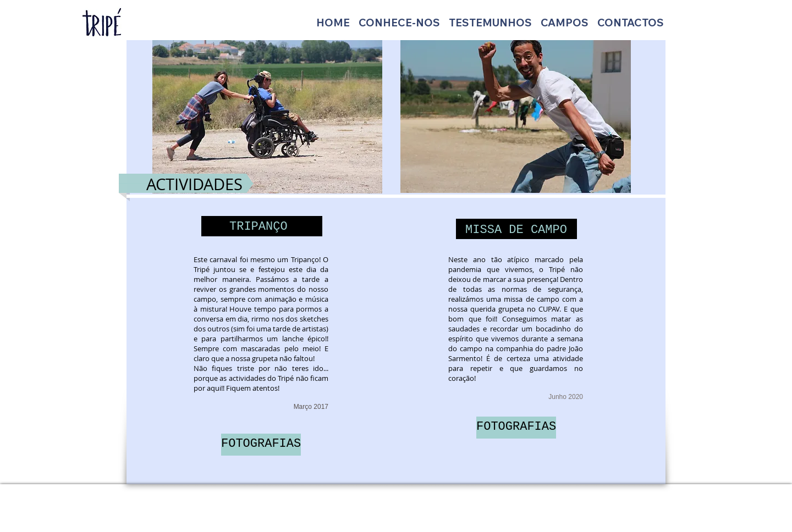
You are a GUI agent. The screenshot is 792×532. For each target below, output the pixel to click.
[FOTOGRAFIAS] (261, 445)
